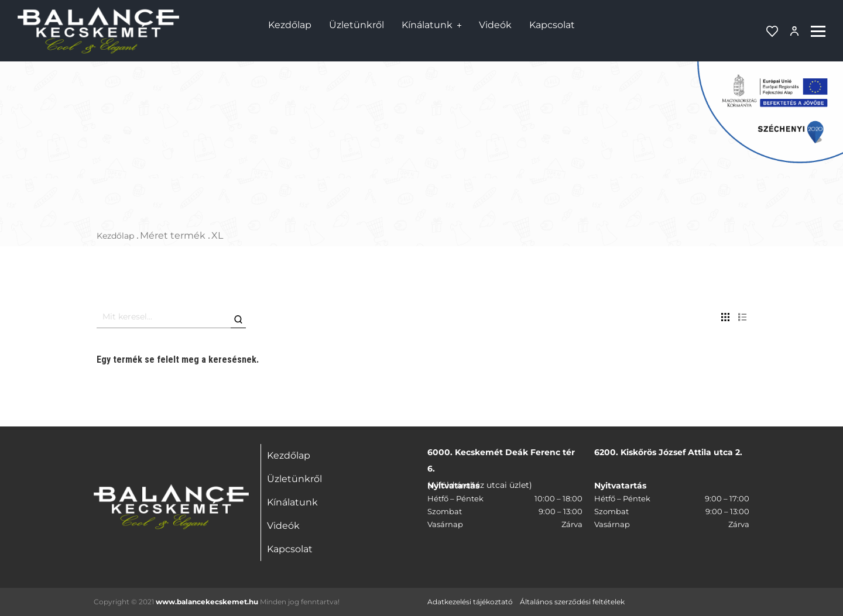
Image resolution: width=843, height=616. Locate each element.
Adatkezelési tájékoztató (470, 602)
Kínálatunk (427, 25)
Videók (495, 25)
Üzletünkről (357, 25)
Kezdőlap (290, 25)
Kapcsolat (552, 25)
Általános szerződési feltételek (572, 602)
